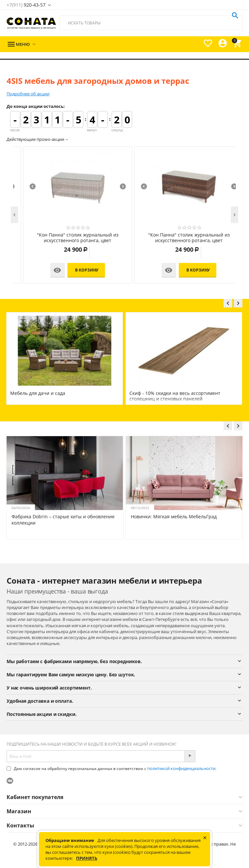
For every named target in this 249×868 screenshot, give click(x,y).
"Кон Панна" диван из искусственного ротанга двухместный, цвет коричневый (180, 238)
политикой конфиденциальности (181, 768)
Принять (87, 858)
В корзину (78, 270)
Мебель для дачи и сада (38, 393)
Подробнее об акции (28, 94)
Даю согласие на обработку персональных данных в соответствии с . (111, 769)
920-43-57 (26, 5)
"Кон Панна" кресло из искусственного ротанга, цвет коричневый (69, 238)
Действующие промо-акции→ (38, 139)
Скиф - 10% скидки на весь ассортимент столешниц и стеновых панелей (175, 396)
